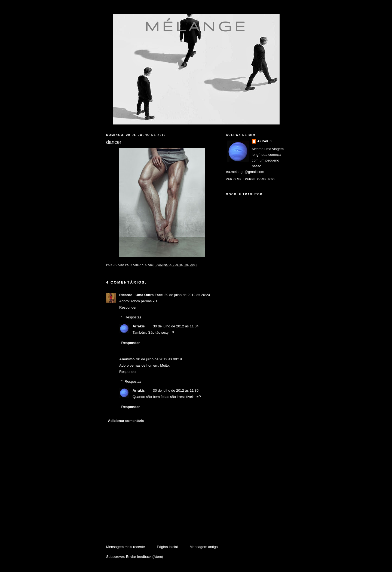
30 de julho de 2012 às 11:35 (176, 390)
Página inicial (167, 547)
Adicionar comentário (126, 421)
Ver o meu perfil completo (250, 179)
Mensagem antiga (204, 547)
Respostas (133, 317)
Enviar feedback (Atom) (145, 557)
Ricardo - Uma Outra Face (141, 295)
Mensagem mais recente (125, 547)
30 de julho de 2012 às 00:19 (159, 359)
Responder (128, 307)
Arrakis (139, 326)
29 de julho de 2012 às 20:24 (187, 295)
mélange (196, 26)
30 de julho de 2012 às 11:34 (176, 326)
